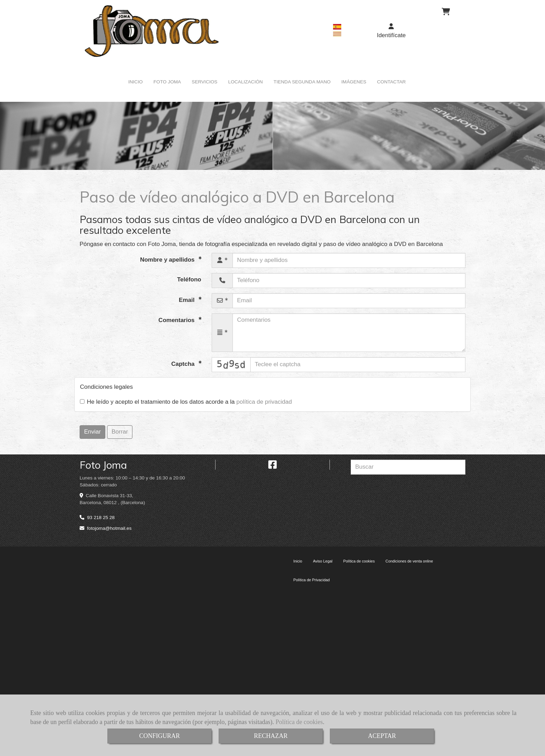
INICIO (136, 82)
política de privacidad (264, 402)
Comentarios (177, 320)
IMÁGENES (354, 82)
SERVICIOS (205, 82)
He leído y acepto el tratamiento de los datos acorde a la (186, 402)
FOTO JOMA (167, 82)
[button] (391, 31)
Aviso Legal (323, 561)
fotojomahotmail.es (109, 528)
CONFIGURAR (159, 736)
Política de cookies (299, 722)
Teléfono (189, 280)
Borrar (120, 432)
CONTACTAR (392, 82)
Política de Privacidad (312, 580)
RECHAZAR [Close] (271, 736)
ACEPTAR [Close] (382, 736)
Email (187, 300)
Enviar (92, 432)
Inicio (298, 561)
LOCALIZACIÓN (245, 82)
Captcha (184, 364)
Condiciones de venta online (409, 561)
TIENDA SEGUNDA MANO (302, 82)
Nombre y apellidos (168, 259)
